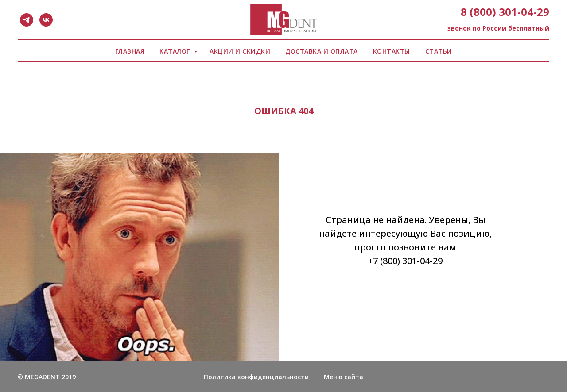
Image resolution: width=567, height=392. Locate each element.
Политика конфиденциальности (256, 377)
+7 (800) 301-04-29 (405, 261)
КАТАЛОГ (176, 51)
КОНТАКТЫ (392, 51)
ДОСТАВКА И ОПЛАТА (322, 51)
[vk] (46, 20)
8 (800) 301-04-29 (505, 12)
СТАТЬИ (439, 51)
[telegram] (27, 20)
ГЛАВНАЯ (130, 51)
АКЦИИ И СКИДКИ (240, 51)
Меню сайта (344, 377)
